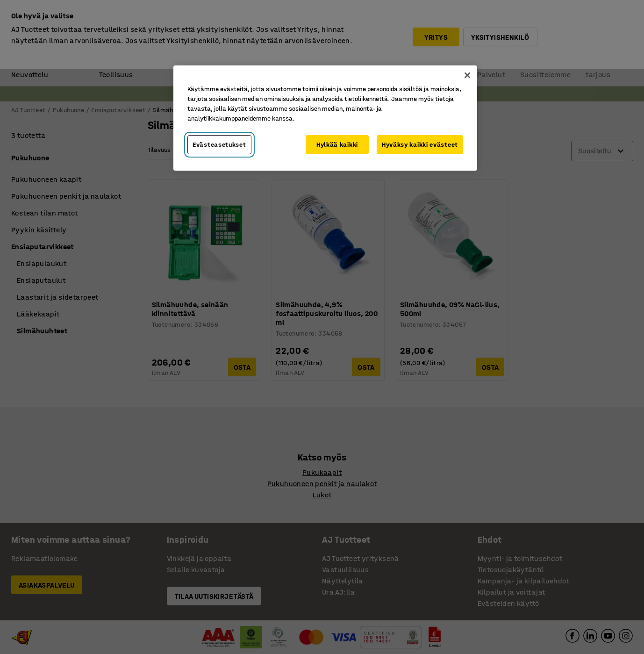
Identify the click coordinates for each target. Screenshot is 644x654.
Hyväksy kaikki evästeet (420, 145)
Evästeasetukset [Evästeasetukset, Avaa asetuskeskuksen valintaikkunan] (219, 145)
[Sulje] (467, 75)
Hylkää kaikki (337, 145)
